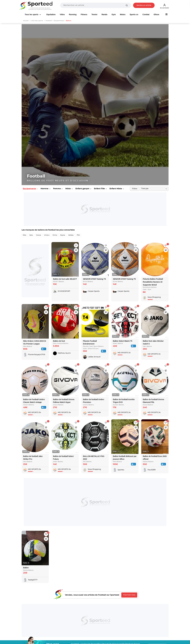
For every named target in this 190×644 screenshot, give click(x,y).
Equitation (51, 14)
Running (73, 14)
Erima (55, 235)
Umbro (47, 235)
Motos (123, 14)
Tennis (94, 14)
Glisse (156, 14)
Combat (146, 14)
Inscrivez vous (129, 595)
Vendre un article (144, 5)
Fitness (84, 14)
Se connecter (164, 6)
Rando (104, 14)
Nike (25, 235)
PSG (78, 235)
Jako (31, 235)
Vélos (62, 14)
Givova (39, 235)
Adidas (71, 235)
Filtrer (135, 189)
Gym (114, 14)
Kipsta (63, 235)
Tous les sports (32, 14)
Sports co (134, 14)
